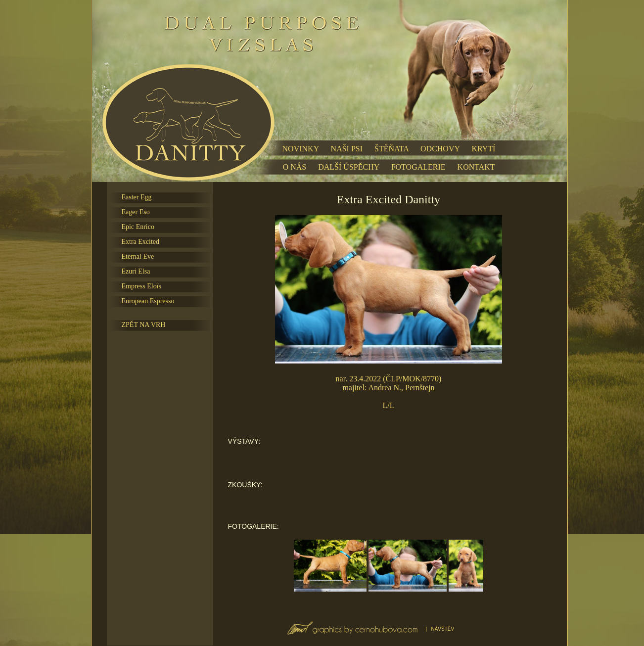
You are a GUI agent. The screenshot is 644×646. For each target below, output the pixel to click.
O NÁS (295, 167)
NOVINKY (301, 149)
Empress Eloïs (142, 286)
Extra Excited (141, 242)
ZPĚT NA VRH (144, 325)
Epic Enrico (138, 227)
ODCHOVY (440, 149)
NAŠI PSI (347, 149)
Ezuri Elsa (136, 271)
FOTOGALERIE (418, 167)
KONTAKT (476, 167)
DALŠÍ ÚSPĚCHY (348, 167)
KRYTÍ (483, 149)
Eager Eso (136, 212)
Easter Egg (137, 197)
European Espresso (148, 301)
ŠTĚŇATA (391, 149)
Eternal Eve (138, 256)
